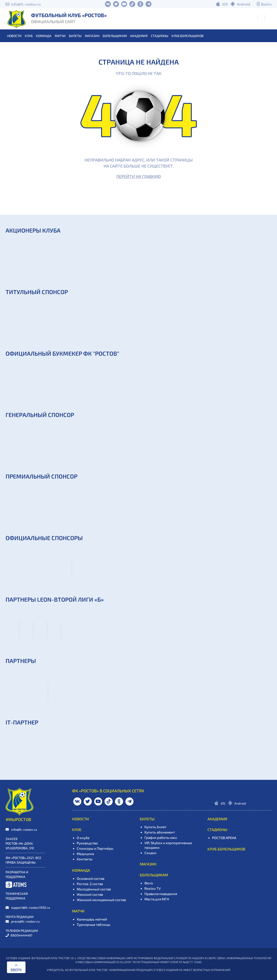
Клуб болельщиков (188, 36)
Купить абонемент (160, 832)
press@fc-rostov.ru (25, 921)
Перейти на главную (139, 176)
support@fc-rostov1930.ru (31, 907)
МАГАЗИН (92, 36)
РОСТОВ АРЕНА (224, 838)
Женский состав (90, 894)
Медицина (85, 854)
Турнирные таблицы (94, 924)
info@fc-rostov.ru (26, 4)
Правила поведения (161, 894)
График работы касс (161, 837)
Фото (149, 883)
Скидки (150, 853)
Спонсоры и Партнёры (95, 848)
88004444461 (21, 935)
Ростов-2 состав (90, 884)
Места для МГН (157, 899)
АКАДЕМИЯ (139, 36)
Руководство (87, 843)
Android (244, 4)
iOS (225, 4)
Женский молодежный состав (101, 900)
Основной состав (91, 878)
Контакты (85, 859)
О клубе (83, 838)
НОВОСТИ (14, 36)
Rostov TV (153, 888)
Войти (266, 4)
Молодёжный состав (94, 889)
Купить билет (155, 827)
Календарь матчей (92, 919)
